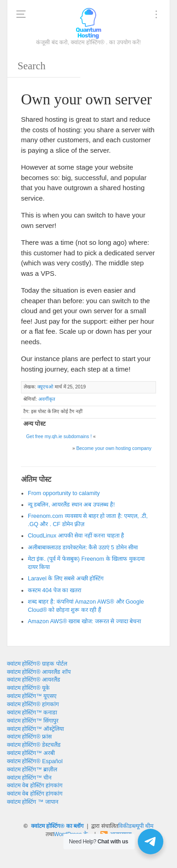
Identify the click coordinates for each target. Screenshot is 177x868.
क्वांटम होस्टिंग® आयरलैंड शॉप (39, 672)
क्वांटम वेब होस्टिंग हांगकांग (35, 785)
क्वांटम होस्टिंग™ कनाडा (32, 713)
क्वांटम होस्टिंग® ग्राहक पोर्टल (37, 664)
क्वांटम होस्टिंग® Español (35, 761)
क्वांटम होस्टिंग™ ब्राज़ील (32, 770)
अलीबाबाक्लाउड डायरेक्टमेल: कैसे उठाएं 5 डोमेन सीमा (83, 548)
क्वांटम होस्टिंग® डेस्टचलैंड (34, 745)
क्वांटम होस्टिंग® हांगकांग (33, 704)
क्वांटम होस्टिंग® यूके (28, 688)
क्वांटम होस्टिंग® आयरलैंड (34, 680)
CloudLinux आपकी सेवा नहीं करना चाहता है (76, 536)
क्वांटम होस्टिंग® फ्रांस (29, 737)
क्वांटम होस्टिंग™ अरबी (31, 753)
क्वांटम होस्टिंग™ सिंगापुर (33, 721)
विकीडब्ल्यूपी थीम (136, 826)
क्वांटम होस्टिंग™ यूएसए (32, 696)
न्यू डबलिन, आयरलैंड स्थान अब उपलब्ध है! (71, 505)
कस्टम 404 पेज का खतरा (55, 590)
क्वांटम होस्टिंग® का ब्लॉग (57, 826)
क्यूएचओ (45, 387)
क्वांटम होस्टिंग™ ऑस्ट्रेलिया (35, 729)
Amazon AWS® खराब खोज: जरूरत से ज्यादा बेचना (84, 621)
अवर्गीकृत (47, 399)
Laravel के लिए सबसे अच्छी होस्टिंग (66, 579)
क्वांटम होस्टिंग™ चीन (29, 778)
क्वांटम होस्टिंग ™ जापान (33, 802)
